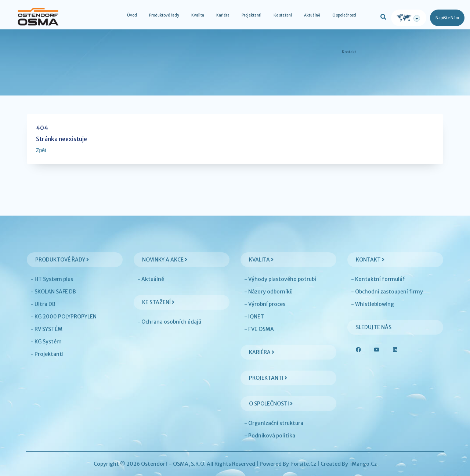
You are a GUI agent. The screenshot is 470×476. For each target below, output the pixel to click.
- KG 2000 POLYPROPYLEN (64, 317)
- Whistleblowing (373, 304)
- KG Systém (46, 342)
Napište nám (447, 18)
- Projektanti (47, 354)
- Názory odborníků (268, 292)
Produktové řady (164, 15)
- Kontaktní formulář (378, 279)
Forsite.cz (304, 464)
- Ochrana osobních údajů (169, 322)
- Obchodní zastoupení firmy (387, 292)
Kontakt (349, 52)
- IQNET (254, 317)
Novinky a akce (165, 260)
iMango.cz (364, 464)
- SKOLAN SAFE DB (53, 292)
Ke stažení (283, 15)
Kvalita (198, 15)
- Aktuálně (151, 279)
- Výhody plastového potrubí (280, 279)
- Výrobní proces (265, 304)
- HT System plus (52, 279)
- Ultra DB (43, 304)
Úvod (132, 15)
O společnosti (344, 15)
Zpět (41, 150)
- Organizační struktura (274, 423)
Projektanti (252, 15)
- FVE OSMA (259, 329)
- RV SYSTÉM (46, 329)
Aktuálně (312, 15)
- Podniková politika (270, 436)
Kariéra (223, 15)
